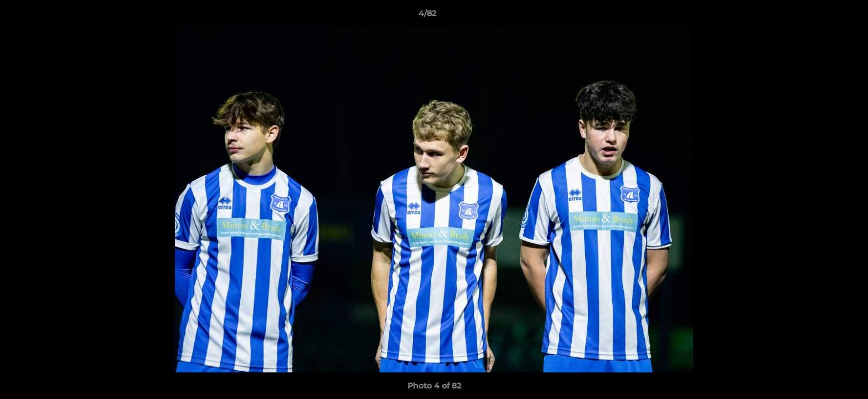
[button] (821, 16)
